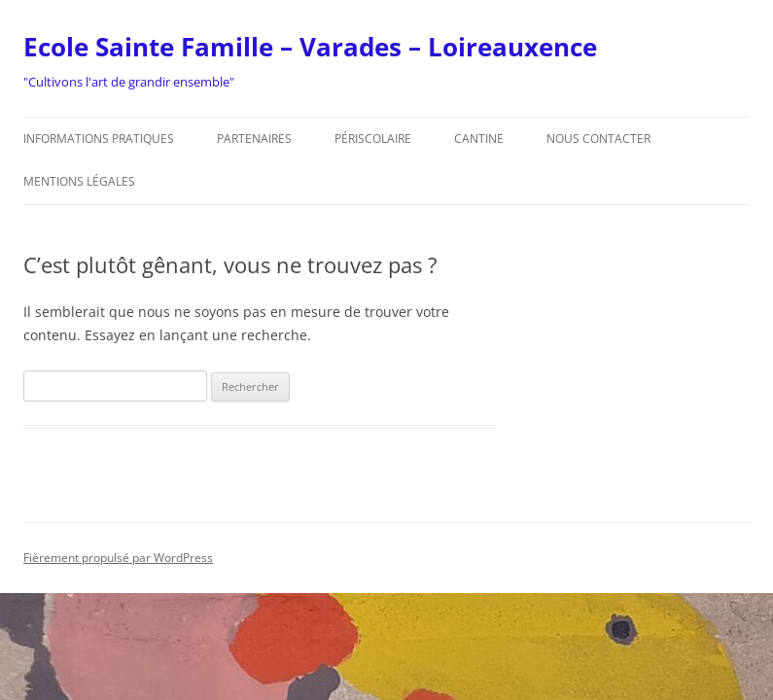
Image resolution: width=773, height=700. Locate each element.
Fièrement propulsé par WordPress (118, 558)
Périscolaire (373, 139)
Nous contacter (598, 139)
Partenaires (254, 139)
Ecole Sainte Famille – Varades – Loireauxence (310, 47)
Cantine (479, 139)
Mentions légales (79, 181)
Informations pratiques (99, 139)
